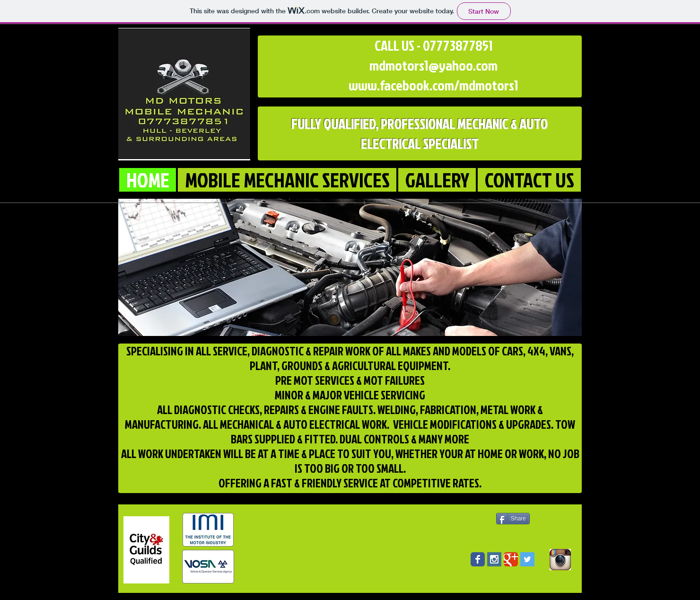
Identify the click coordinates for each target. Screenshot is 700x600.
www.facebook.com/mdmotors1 (433, 85)
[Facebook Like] (518, 544)
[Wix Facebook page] (478, 559)
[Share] (513, 519)
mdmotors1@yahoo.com (433, 65)
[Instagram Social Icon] (494, 559)
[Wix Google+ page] (511, 559)
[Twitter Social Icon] (527, 559)
